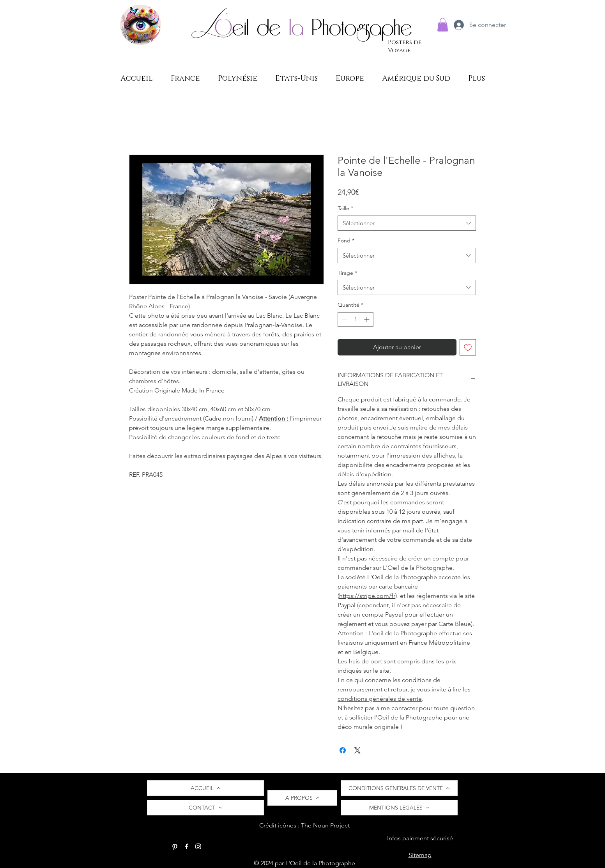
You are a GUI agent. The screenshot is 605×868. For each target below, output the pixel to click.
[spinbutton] (356, 319)
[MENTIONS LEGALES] (399, 808)
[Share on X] (357, 750)
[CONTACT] (205, 808)
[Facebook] (187, 846)
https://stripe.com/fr (367, 596)
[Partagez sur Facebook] (343, 750)
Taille (345, 208)
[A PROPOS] (302, 798)
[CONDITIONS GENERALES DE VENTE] (399, 788)
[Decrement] (344, 319)
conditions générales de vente (380, 699)
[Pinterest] (175, 846)
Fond (346, 240)
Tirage (347, 273)
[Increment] (367, 319)
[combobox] (407, 223)
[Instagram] (198, 846)
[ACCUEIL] (205, 788)
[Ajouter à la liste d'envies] (468, 347)
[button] (443, 25)
